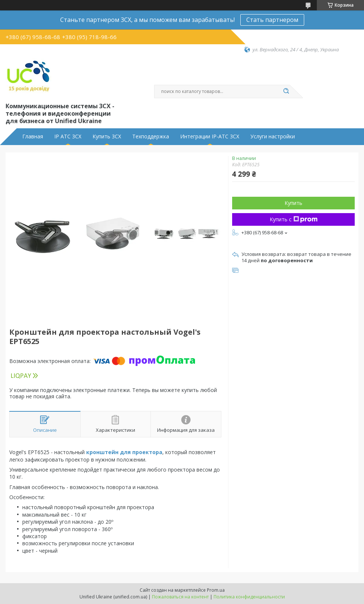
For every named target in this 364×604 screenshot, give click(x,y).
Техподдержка (151, 136)
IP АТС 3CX (68, 136)
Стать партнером (272, 20)
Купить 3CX (107, 136)
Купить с (294, 219)
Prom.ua (216, 590)
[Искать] (286, 91)
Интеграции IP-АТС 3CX (210, 136)
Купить (293, 203)
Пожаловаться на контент (180, 597)
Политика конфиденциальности (249, 597)
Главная (33, 136)
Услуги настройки (273, 136)
